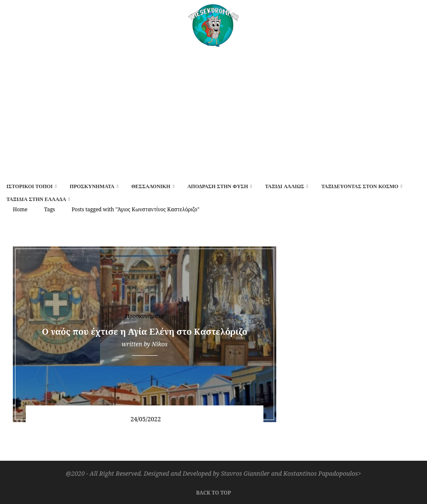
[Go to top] (213, 492)
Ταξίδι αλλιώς (285, 186)
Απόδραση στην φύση (218, 186)
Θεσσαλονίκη (151, 186)
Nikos (160, 344)
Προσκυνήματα (92, 186)
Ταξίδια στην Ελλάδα (36, 199)
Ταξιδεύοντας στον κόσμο (360, 186)
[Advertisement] (213, 111)
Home (20, 209)
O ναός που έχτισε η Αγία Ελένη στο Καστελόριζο (145, 331)
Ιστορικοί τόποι (30, 186)
